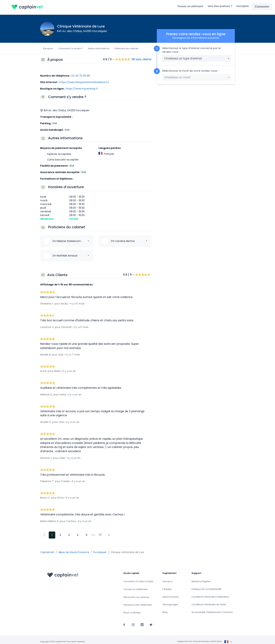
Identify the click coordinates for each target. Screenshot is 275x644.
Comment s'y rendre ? (70, 48)
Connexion (262, 7)
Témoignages (170, 601)
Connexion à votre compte (138, 578)
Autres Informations (99, 48)
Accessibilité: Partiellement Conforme (212, 608)
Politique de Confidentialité (206, 585)
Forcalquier (100, 548)
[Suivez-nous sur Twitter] (151, 621)
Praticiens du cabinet (126, 48)
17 (100, 531)
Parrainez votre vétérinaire (138, 601)
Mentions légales (201, 578)
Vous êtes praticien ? (220, 6)
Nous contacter (132, 609)
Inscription (243, 6)
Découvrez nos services (136, 593)
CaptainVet (47, 548)
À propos (48, 48)
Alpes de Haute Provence (74, 548)
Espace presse (171, 593)
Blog (165, 608)
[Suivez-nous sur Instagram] (133, 621)
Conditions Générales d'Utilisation (210, 593)
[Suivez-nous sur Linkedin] (142, 621)
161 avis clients (142, 59)
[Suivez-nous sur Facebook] (124, 621)
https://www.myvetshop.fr (82, 89)
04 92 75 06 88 (81, 76)
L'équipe (167, 585)
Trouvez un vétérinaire (190, 6)
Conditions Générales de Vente (209, 601)
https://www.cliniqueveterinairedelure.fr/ (84, 82)
